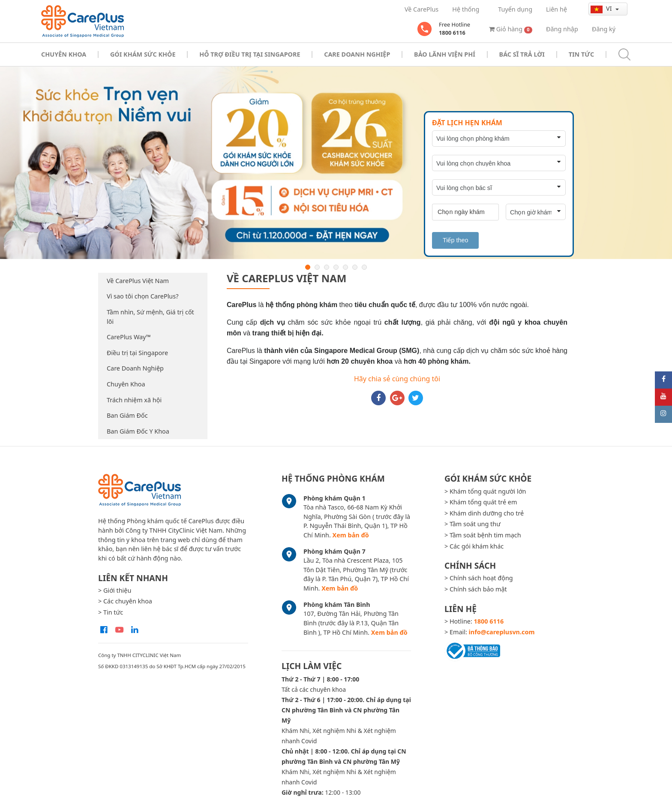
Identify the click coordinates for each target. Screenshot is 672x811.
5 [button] (345, 267)
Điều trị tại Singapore (137, 353)
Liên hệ (556, 9)
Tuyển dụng (515, 9)
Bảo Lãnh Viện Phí (445, 54)
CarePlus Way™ (129, 337)
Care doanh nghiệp (357, 54)
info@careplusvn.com (502, 632)
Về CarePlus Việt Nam (138, 281)
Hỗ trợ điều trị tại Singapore (250, 54)
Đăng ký (604, 29)
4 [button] (336, 267)
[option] (336, 163)
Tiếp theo (455, 240)
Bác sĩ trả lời (522, 54)
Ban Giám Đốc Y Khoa (138, 431)
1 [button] (308, 267)
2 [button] (317, 267)
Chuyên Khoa (126, 384)
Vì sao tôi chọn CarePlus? (142, 296)
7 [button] (364, 267)
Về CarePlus (421, 9)
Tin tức (581, 54)
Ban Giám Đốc (127, 415)
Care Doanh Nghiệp (135, 368)
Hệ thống (466, 9)
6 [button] (355, 267)
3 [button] (327, 267)
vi (602, 9)
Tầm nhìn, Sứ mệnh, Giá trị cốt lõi (150, 317)
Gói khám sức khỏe (143, 54)
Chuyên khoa (64, 54)
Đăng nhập (562, 29)
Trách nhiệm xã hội (134, 400)
